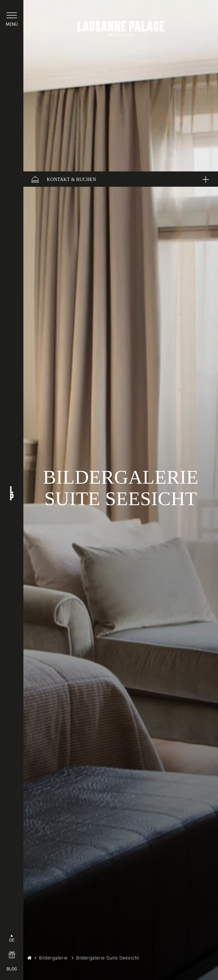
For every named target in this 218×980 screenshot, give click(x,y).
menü (12, 24)
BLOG (12, 969)
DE (12, 940)
